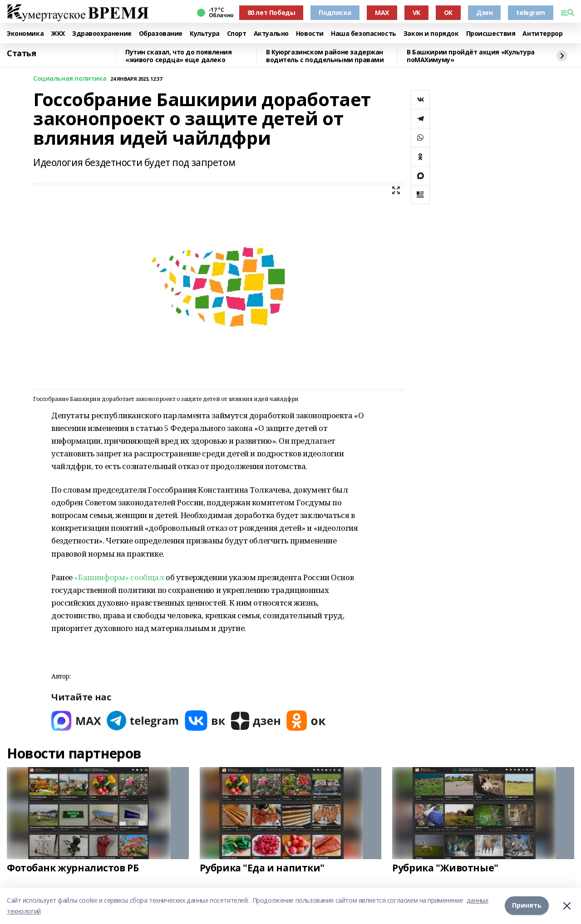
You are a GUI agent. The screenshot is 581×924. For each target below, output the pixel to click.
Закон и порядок (431, 34)
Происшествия (491, 34)
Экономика (25, 34)
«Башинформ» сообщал (119, 577)
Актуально (271, 34)
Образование (161, 34)
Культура (205, 34)
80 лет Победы (271, 12)
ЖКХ (58, 34)
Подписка (335, 12)
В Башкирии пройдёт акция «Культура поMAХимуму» (471, 56)
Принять (527, 906)
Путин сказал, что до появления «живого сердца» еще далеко (178, 56)
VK (416, 12)
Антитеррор (542, 34)
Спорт (237, 34)
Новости (310, 34)
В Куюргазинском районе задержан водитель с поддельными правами (325, 56)
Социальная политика (70, 79)
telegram (531, 12)
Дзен (484, 12)
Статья (21, 54)
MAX (382, 12)
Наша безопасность (364, 34)
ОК (448, 12)
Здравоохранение (102, 34)
